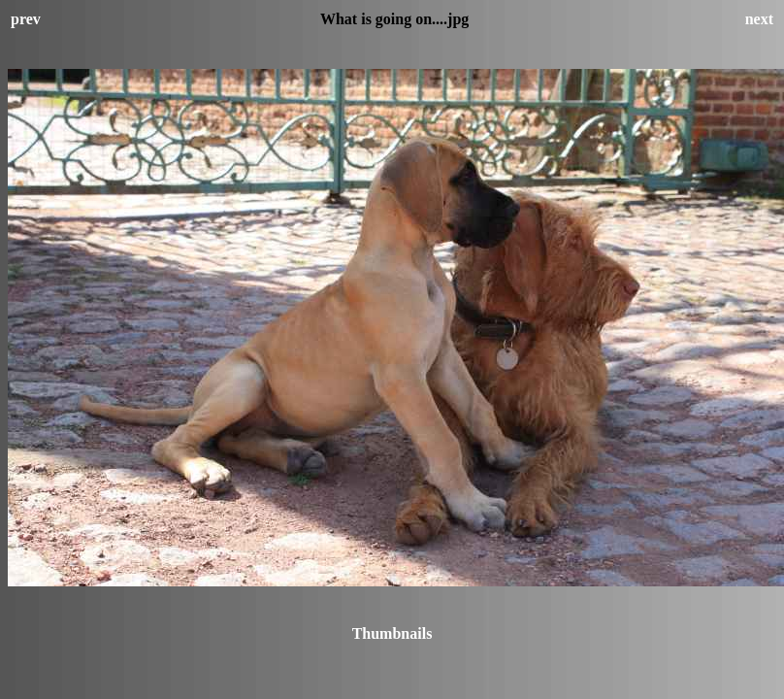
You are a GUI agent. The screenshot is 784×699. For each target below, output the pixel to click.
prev (26, 19)
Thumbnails (392, 633)
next (759, 19)
